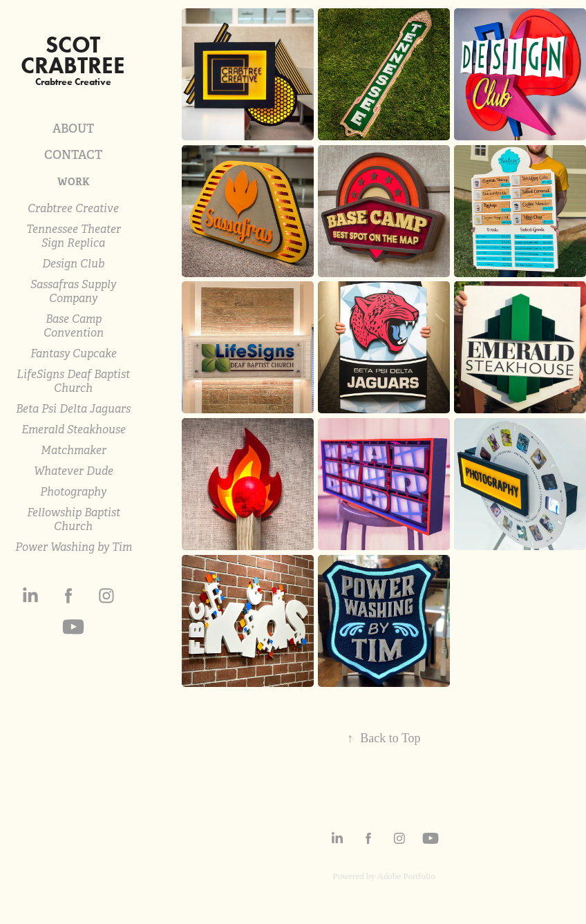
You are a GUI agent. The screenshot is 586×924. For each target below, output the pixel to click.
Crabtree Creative (73, 208)
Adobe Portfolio (406, 876)
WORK (74, 182)
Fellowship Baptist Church (74, 519)
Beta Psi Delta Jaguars (73, 409)
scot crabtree (73, 55)
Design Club (73, 264)
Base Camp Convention (74, 326)
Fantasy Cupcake (74, 353)
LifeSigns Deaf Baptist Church (73, 381)
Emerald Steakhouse (74, 430)
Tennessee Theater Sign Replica (74, 236)
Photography (73, 492)
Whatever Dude (74, 471)
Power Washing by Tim (74, 547)
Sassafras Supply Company (73, 291)
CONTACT (73, 155)
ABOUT (73, 129)
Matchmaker (74, 450)
